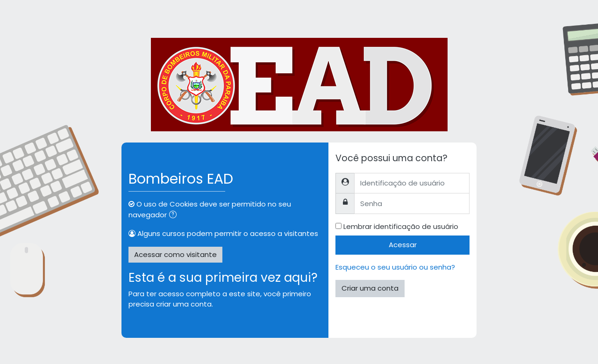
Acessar (403, 245)
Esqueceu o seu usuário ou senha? (395, 267)
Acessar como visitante (175, 254)
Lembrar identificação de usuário (401, 226)
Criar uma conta (370, 288)
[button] (175, 216)
